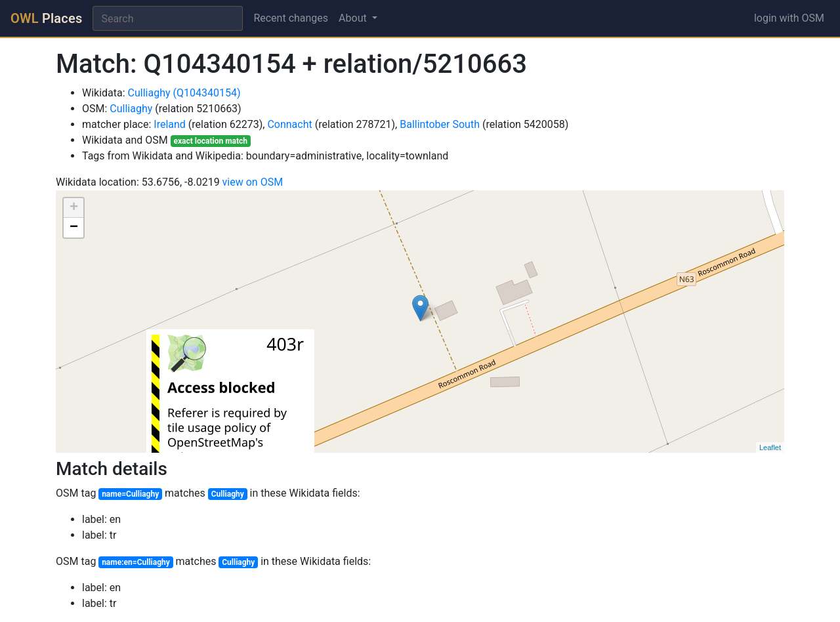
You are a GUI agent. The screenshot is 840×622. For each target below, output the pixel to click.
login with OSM (789, 18)
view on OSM (253, 182)
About (354, 18)
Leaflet (770, 447)
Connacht (289, 124)
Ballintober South (440, 124)
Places (46, 18)
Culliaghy (131, 109)
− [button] (74, 228)
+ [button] (74, 208)
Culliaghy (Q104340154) (184, 93)
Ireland (170, 124)
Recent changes (291, 18)
